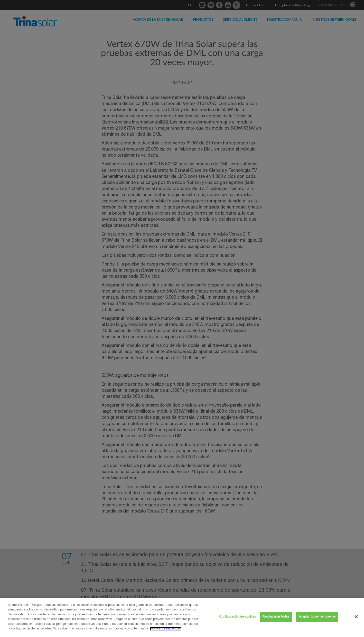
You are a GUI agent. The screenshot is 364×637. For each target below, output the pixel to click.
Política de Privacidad (166, 629)
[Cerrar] (356, 617)
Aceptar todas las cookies (317, 617)
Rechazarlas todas (276, 617)
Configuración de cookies (237, 617)
